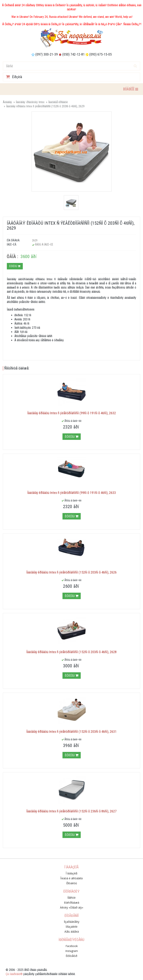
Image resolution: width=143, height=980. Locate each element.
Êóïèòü (15, 266)
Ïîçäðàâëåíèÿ (72, 922)
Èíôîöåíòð (71, 956)
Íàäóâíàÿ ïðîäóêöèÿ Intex (30, 102)
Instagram (72, 951)
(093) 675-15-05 (100, 54)
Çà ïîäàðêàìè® (14, 974)
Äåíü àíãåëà (72, 932)
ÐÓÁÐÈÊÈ (130, 89)
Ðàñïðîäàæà (72, 903)
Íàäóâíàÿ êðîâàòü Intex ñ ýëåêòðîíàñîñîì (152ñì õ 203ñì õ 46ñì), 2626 (71, 572)
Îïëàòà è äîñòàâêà (71, 878)
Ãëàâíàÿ (7, 102)
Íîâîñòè (71, 898)
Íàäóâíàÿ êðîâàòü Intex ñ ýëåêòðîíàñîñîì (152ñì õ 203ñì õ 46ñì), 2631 (71, 732)
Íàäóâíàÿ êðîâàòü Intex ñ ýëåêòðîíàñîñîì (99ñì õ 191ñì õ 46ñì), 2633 (72, 493)
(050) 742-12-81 (73, 54)
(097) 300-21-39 (47, 54)
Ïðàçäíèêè (71, 927)
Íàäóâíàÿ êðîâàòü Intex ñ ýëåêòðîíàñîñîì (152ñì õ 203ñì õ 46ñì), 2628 (71, 652)
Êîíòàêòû (72, 883)
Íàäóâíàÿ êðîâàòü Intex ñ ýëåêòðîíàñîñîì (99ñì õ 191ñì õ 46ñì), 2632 (72, 413)
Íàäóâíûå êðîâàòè (58, 102)
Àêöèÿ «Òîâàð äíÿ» (72, 907)
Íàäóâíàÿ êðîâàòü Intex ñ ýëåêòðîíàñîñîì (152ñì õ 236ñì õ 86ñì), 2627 (71, 811)
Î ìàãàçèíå (71, 873)
